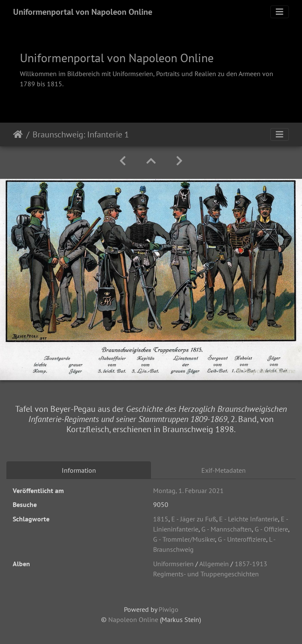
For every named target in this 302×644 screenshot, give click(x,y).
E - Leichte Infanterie (248, 519)
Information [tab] (79, 470)
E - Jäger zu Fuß (194, 519)
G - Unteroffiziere (242, 539)
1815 (161, 519)
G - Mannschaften (226, 529)
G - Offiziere (271, 529)
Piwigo (169, 609)
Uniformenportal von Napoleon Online (83, 12)
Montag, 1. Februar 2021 (188, 491)
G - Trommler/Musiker (184, 539)
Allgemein (214, 564)
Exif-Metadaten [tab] (224, 470)
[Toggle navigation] (280, 12)
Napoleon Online (133, 619)
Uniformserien (173, 564)
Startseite (18, 134)
